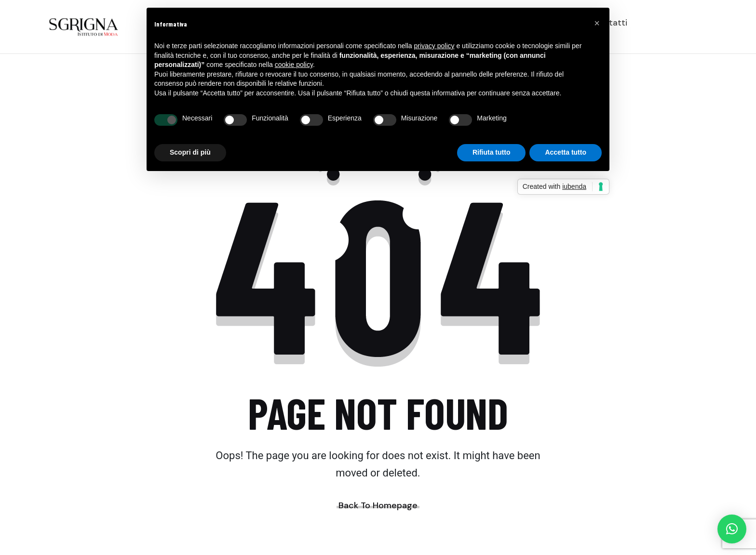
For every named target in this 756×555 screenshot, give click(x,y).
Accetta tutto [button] (566, 152)
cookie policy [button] (294, 65)
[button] (732, 529)
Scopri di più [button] (190, 152)
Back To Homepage (378, 505)
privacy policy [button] (434, 46)
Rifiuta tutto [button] (492, 152)
